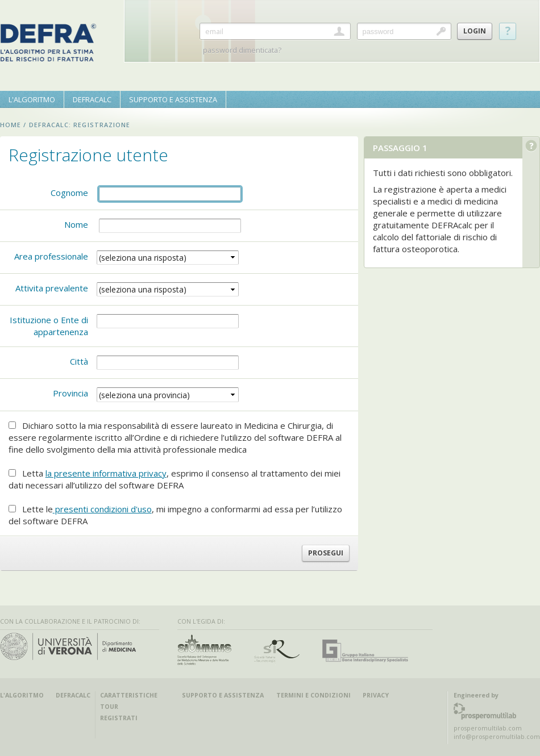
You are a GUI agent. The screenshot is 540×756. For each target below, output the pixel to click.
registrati (119, 718)
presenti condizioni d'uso (102, 509)
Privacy (376, 695)
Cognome (69, 193)
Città (79, 361)
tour (109, 707)
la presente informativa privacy (106, 473)
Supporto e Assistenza (223, 695)
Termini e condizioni (313, 695)
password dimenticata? (242, 50)
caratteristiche (129, 695)
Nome (76, 224)
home (11, 125)
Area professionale (51, 256)
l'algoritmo (22, 695)
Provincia (70, 393)
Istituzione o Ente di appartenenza (49, 326)
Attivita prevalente (52, 288)
